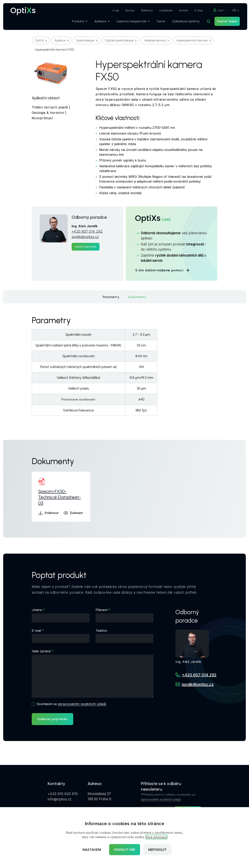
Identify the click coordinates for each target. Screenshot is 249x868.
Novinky (128, 10)
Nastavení (92, 850)
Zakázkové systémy (184, 22)
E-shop (197, 10)
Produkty (78, 22)
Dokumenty (137, 297)
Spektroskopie (85, 40)
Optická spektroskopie (119, 40)
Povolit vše (125, 850)
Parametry (111, 297)
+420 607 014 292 (87, 231)
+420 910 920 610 (63, 794)
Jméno (37, 610)
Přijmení (102, 610)
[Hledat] (207, 22)
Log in (216, 10)
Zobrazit (73, 513)
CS (232, 10)
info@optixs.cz (60, 799)
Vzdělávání (164, 10)
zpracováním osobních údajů (82, 704)
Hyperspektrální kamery (192, 40)
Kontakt (182, 10)
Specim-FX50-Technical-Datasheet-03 (59, 497)
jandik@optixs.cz (85, 237)
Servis (159, 22)
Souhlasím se (71, 704)
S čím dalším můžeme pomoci (163, 270)
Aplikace (100, 22)
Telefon (101, 631)
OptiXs (39, 40)
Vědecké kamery (155, 40)
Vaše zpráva (41, 651)
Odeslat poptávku (52, 719)
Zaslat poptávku (86, 247)
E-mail (36, 631)
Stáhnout (48, 513)
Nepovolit (157, 850)
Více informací (156, 837)
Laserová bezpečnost (131, 22)
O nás (114, 10)
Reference (145, 10)
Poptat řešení (225, 22)
